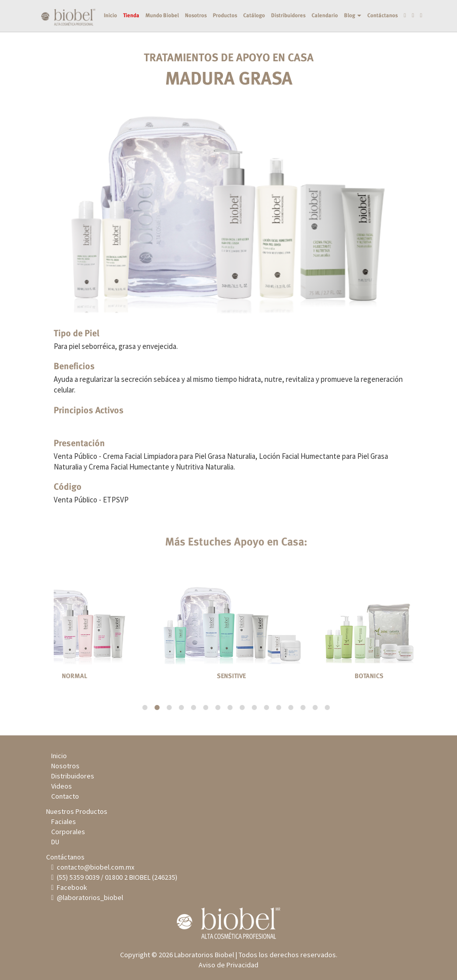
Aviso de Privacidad (228, 965)
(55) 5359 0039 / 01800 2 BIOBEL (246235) (116, 877)
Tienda (123, 48)
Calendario (317, 48)
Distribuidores (280, 48)
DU (55, 842)
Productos (217, 48)
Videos (62, 786)
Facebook (71, 887)
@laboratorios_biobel (89, 897)
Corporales (68, 832)
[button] (145, 708)
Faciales (64, 821)
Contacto (65, 796)
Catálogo (246, 48)
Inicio (102, 48)
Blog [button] (345, 48)
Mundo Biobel (154, 48)
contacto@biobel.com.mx (95, 867)
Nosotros (188, 48)
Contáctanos (374, 48)
